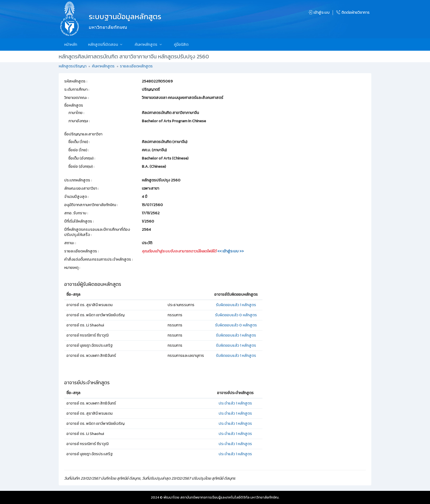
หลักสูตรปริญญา (73, 66)
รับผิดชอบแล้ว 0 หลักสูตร (236, 315)
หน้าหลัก (71, 45)
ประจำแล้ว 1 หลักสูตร (235, 403)
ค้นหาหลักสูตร (149, 45)
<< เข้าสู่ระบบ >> (230, 251)
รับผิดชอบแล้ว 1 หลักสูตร (236, 305)
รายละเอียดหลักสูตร (136, 66)
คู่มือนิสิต (181, 45)
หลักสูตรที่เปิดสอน (106, 45)
